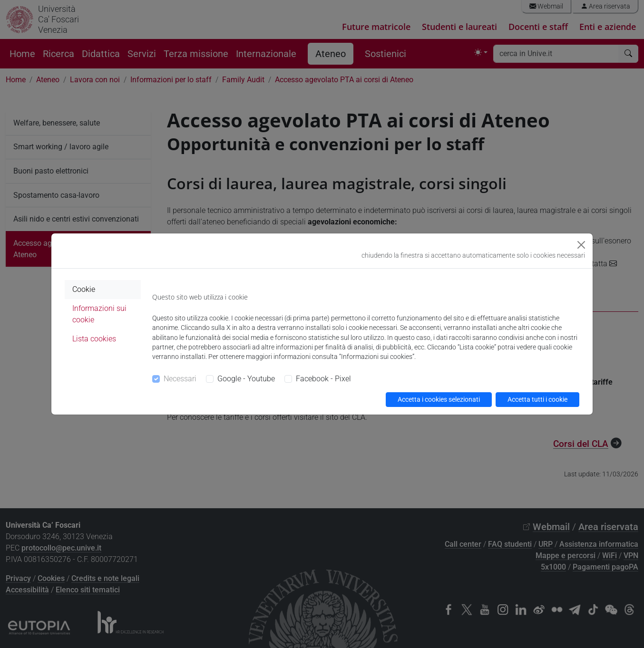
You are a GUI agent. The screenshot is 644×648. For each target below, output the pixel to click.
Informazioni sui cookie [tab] (99, 314)
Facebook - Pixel (323, 379)
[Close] (581, 245)
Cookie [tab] (84, 289)
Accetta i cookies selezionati (439, 399)
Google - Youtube (246, 379)
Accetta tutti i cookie (537, 399)
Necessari (180, 379)
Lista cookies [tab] (94, 339)
